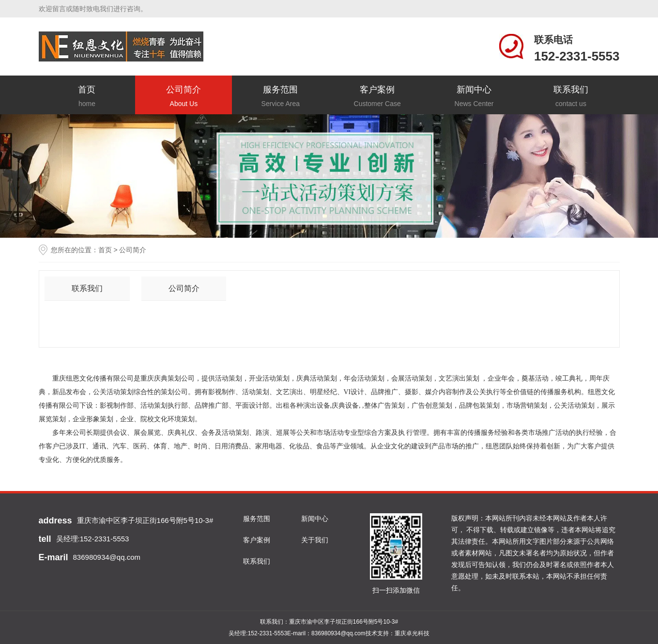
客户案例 (377, 97)
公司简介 (184, 97)
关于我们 (315, 540)
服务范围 (280, 97)
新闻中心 (474, 97)
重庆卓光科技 (412, 633)
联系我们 (571, 97)
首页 (87, 97)
